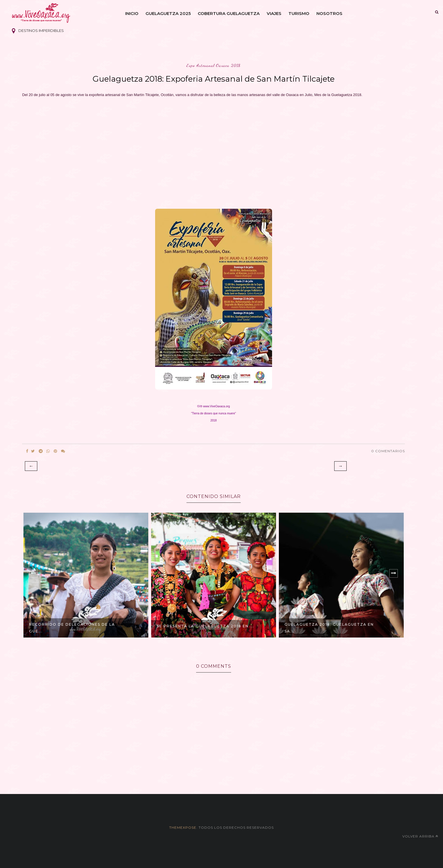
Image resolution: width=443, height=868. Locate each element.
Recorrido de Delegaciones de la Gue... (72, 628)
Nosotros (329, 13)
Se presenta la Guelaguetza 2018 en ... (206, 626)
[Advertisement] (214, 151)
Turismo (299, 13)
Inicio (132, 13)
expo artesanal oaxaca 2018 (214, 65)
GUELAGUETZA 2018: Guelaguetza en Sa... (329, 628)
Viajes (274, 13)
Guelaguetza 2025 (168, 13)
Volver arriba (420, 836)
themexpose (183, 827)
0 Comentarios (388, 451)
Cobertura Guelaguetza (229, 13)
